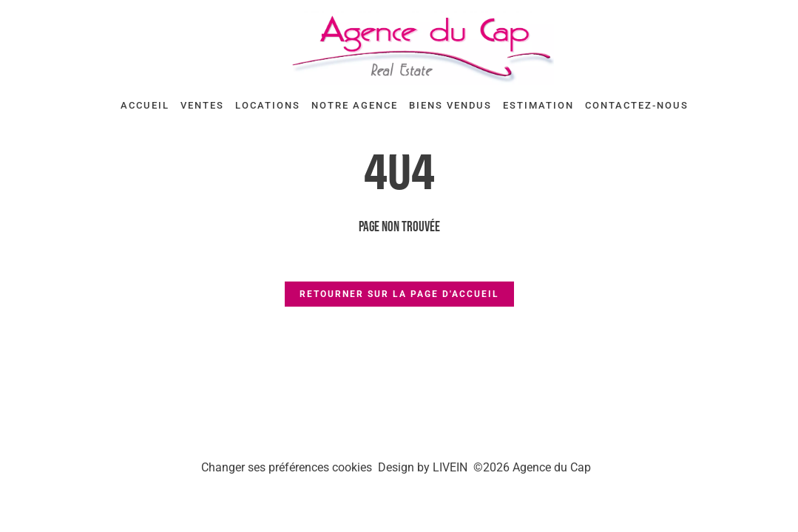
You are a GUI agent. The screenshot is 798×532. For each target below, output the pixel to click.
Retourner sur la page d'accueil (399, 294)
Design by (423, 467)
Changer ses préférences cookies (287, 467)
